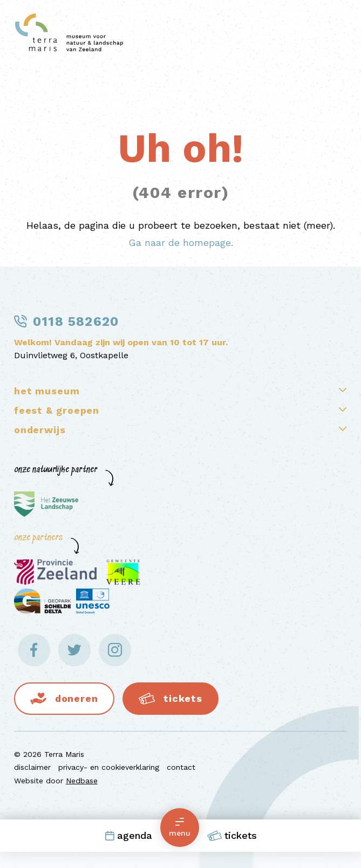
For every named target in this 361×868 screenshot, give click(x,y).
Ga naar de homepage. (181, 242)
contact (181, 767)
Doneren (77, 698)
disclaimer (32, 767)
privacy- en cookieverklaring (109, 767)
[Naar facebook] (34, 650)
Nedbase (82, 781)
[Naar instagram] (115, 650)
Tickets (232, 836)
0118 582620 (76, 322)
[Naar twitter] (74, 650)
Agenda (128, 835)
